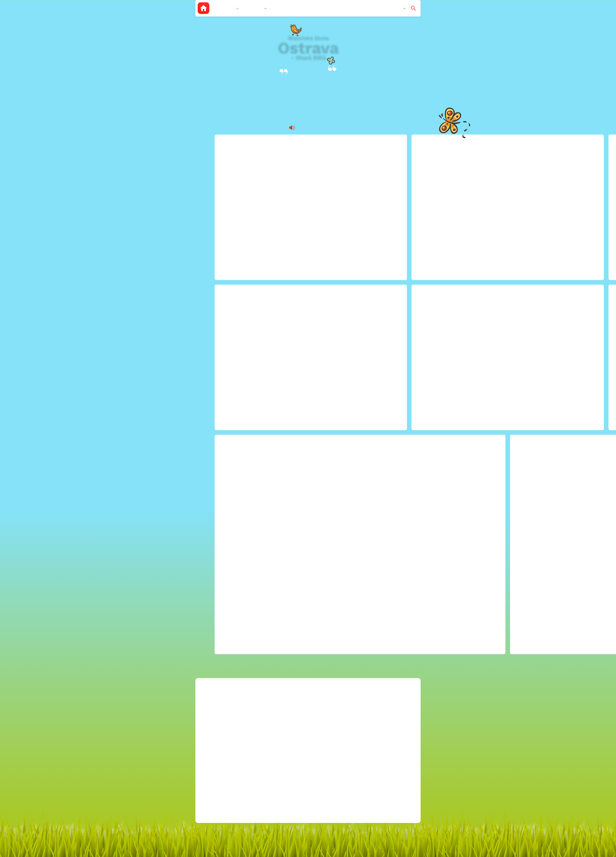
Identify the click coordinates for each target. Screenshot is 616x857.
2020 (377, 394)
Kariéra (372, 351)
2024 (377, 419)
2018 (377, 382)
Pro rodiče (372, 8)
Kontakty (395, 8)
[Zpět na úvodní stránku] (203, 8)
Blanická (308, 92)
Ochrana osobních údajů (386, 432)
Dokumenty (325, 8)
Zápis (278, 8)
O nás (230, 8)
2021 (377, 401)
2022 (377, 407)
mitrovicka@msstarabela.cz (330, 357)
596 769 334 (310, 369)
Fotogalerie (299, 8)
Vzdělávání (255, 8)
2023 (377, 413)
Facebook (300, 390)
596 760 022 (310, 363)
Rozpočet (373, 357)
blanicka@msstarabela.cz (328, 351)
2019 (377, 388)
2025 (377, 425)
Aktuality (349, 8)
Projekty (372, 363)
